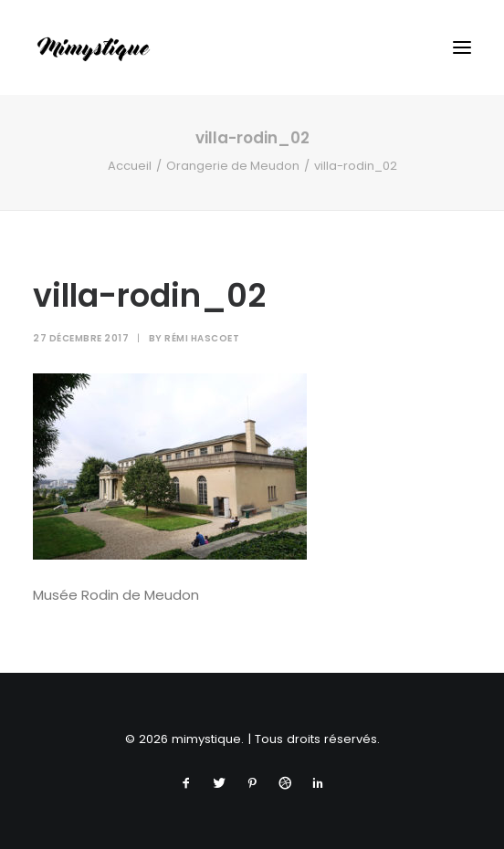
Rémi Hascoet (202, 338)
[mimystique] (94, 47)
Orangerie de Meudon (233, 166)
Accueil (130, 166)
